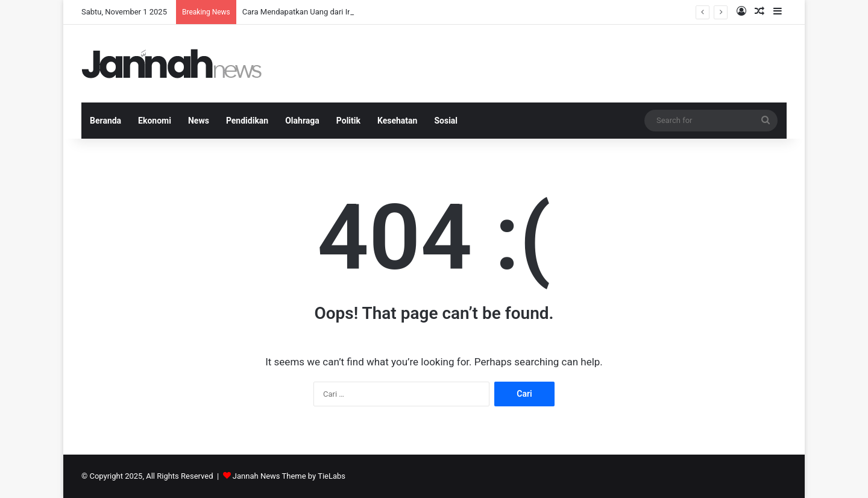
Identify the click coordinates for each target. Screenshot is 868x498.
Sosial (446, 121)
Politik (348, 121)
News (199, 121)
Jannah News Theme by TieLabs (289, 476)
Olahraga (302, 121)
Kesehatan (397, 121)
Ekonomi (155, 121)
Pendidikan (247, 121)
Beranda (105, 121)
